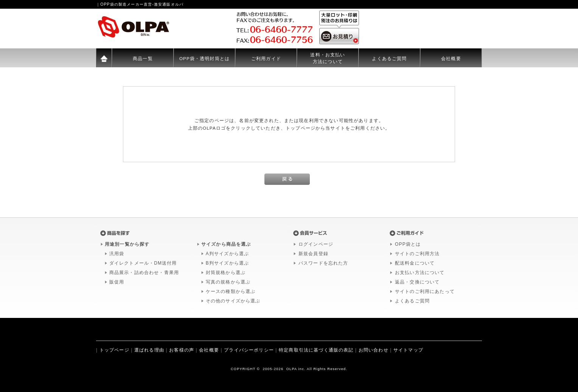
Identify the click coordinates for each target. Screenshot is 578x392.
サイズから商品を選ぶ (226, 244)
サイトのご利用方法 (417, 254)
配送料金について (415, 263)
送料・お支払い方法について (328, 58)
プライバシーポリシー (249, 350)
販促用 (117, 282)
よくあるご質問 (389, 58)
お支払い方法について (420, 273)
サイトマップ (408, 350)
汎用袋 (117, 254)
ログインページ (316, 244)
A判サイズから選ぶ (227, 254)
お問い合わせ (374, 350)
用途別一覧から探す (127, 244)
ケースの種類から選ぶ (231, 291)
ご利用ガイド (266, 58)
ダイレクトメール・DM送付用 (143, 263)
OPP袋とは (408, 244)
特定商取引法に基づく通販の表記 (316, 350)
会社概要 (451, 58)
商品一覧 (143, 58)
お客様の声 (182, 350)
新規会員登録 (313, 254)
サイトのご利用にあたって (425, 291)
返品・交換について (417, 282)
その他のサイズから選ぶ (233, 301)
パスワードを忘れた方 (323, 263)
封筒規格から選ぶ (226, 273)
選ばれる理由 (149, 350)
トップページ (114, 350)
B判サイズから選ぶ (227, 263)
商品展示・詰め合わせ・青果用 (144, 273)
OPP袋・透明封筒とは (204, 58)
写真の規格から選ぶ (228, 282)
